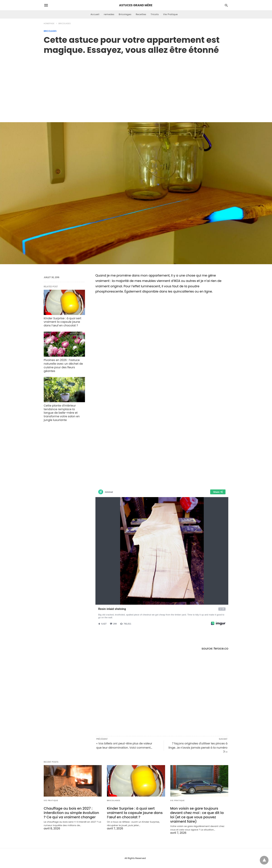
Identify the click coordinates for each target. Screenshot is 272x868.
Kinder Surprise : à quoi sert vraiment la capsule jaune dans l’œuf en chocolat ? (63, 322)
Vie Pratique (170, 14)
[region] (136, 85)
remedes (109, 14)
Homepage (49, 24)
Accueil (95, 14)
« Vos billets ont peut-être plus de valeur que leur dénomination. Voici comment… (124, 746)
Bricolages (125, 14)
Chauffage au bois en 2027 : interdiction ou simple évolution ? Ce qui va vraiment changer (71, 813)
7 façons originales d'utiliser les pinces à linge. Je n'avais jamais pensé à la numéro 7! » (198, 748)
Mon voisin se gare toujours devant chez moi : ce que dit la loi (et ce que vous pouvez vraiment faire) (197, 815)
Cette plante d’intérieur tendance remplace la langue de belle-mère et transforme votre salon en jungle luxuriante (62, 413)
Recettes (141, 14)
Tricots (155, 14)
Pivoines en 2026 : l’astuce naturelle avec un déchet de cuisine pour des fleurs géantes (63, 365)
